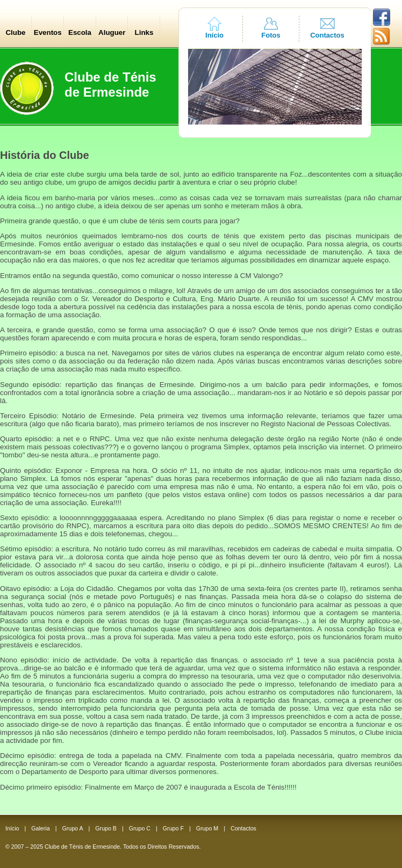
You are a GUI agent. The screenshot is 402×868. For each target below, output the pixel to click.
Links (144, 32)
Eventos (48, 32)
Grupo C (140, 828)
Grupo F (173, 828)
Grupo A (72, 828)
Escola (80, 32)
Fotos (271, 35)
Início (214, 35)
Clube (15, 32)
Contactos (327, 35)
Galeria (40, 828)
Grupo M (207, 828)
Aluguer (112, 32)
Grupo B (106, 828)
